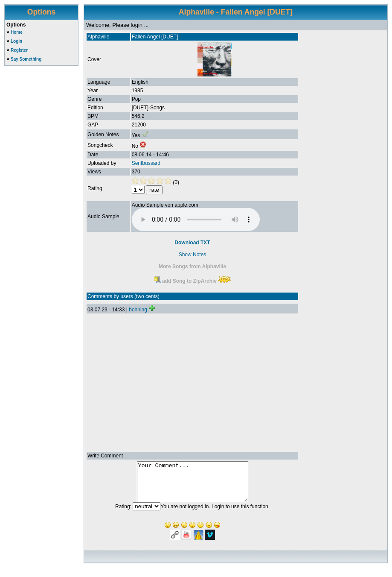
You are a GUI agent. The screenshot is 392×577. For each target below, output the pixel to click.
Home (17, 32)
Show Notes (193, 255)
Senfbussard (146, 163)
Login (16, 41)
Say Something (26, 59)
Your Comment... (193, 486)
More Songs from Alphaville (192, 267)
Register (19, 50)
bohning (138, 310)
